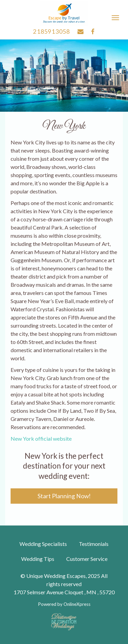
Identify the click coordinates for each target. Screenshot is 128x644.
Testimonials (94, 544)
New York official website (41, 438)
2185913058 (52, 32)
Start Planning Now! (64, 496)
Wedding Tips (38, 559)
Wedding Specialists (43, 544)
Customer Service (87, 559)
